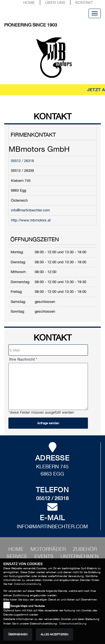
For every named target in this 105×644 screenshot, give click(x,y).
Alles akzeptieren (54, 634)
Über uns (55, 2)
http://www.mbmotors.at (31, 220)
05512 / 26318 (22, 161)
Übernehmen (18, 634)
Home (29, 2)
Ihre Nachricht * (23, 359)
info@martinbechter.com (30, 210)
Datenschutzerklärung (28, 584)
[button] (49, 549)
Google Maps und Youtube (27, 606)
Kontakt (84, 2)
